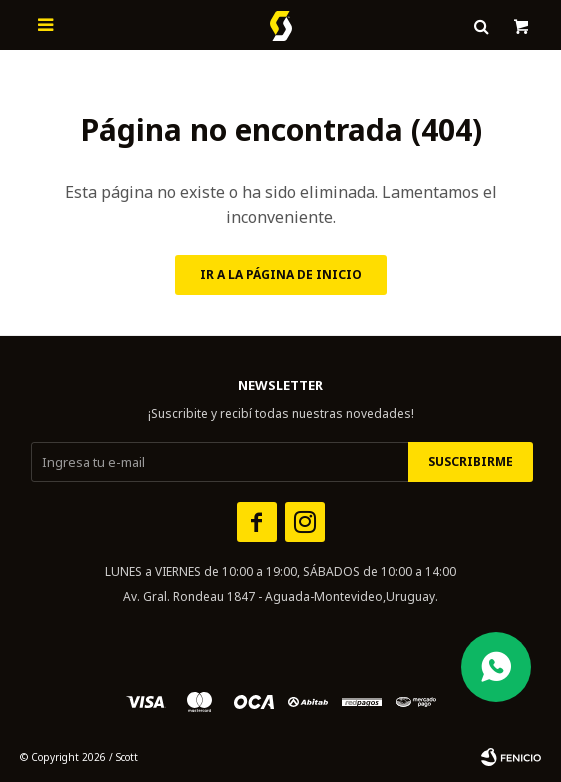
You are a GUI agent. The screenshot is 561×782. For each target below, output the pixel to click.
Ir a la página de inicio (281, 274)
